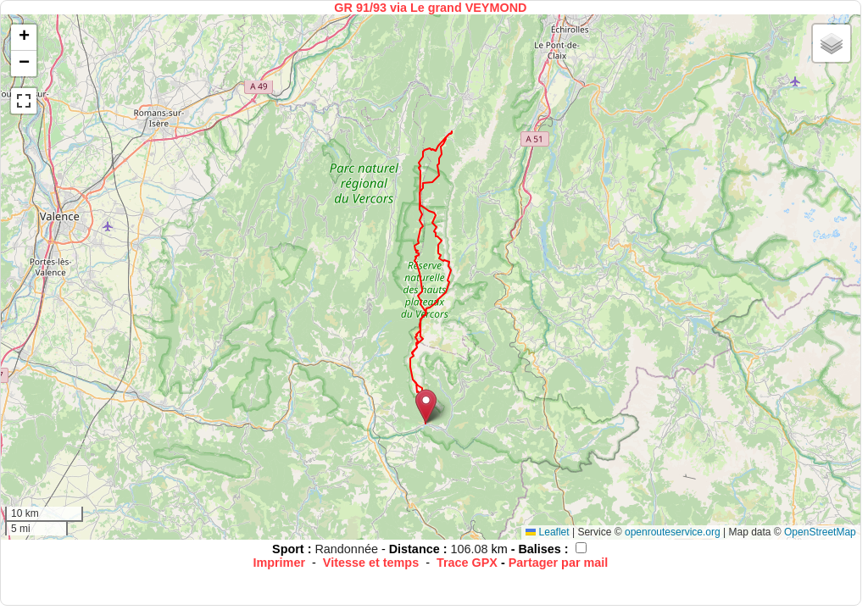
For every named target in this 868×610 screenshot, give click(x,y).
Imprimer (279, 563)
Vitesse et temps (371, 563)
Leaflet (547, 532)
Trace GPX (467, 563)
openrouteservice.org (673, 532)
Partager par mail (559, 563)
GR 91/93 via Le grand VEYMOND (430, 8)
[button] (426, 406)
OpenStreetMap (820, 532)
